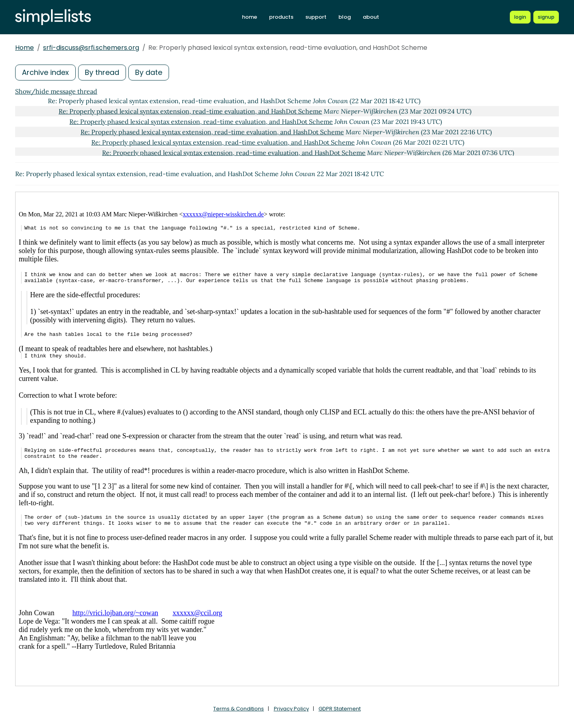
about (371, 17)
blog (345, 17)
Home (25, 48)
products (281, 17)
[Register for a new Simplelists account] (546, 17)
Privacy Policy (291, 709)
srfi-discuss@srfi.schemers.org (91, 48)
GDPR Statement (340, 709)
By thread (102, 72)
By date (149, 72)
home (250, 17)
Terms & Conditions (239, 709)
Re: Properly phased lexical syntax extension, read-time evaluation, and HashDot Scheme (190, 111)
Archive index (45, 72)
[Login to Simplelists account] (520, 17)
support (316, 17)
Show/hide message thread (56, 91)
